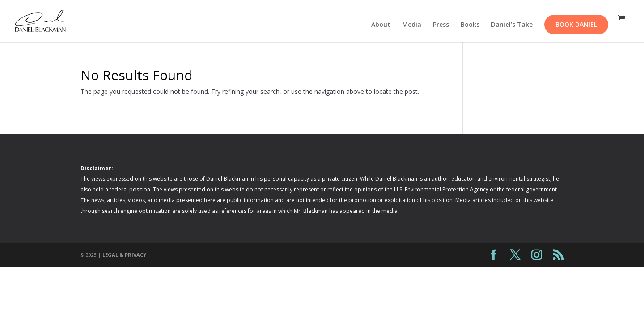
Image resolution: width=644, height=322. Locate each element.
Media (412, 25)
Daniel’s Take (512, 25)
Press (441, 25)
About (381, 25)
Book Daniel (576, 24)
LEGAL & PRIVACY (124, 255)
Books (470, 25)
